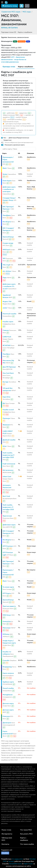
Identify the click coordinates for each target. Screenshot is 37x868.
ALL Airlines (7, 271)
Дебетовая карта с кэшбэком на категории (9, 189)
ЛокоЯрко (6, 354)
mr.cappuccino (17, 859)
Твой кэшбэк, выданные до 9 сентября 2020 (8, 455)
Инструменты (7, 834)
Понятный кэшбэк (10, 314)
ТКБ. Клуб (6, 265)
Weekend (6, 425)
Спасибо (6, 660)
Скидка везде (8, 243)
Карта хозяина (8, 673)
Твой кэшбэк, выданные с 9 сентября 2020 (8, 507)
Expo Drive (7, 397)
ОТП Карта (7, 593)
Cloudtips (5, 853)
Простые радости (9, 606)
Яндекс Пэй (7, 301)
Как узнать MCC (26, 834)
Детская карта (8, 703)
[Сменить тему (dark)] (27, 6)
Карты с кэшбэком (25, 32)
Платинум (6, 418)
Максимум (7, 628)
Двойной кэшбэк (9, 440)
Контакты (5, 844)
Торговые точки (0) (9, 32)
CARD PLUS (7, 337)
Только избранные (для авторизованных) (19, 142)
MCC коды (27, 12)
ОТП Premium (8, 546)
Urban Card (7, 476)
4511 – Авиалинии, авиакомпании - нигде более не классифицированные (14, 59)
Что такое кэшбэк (27, 844)
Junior (5, 308)
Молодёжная (8, 695)
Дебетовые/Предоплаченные (19, 138)
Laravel (11, 861)
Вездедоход (7, 667)
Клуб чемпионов (9, 464)
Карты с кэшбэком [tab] (25, 67)
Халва (5, 174)
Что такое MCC (26, 830)
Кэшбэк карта (8, 322)
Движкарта (7, 723)
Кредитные (7, 140)
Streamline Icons (16, 864)
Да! (4, 403)
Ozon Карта (7, 181)
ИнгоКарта (7, 222)
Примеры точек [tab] (9, 67)
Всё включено (8, 470)
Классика (6, 716)
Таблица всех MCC (7, 839)
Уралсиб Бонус (8, 237)
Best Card (6, 496)
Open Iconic (28, 864)
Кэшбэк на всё (8, 410)
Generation (7, 621)
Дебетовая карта (9, 525)
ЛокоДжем (7, 215)
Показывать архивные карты (15, 145)
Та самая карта (8, 587)
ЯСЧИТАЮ (7, 345)
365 (4, 258)
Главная (6, 330)
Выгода (5, 382)
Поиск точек (6, 830)
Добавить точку (10, 6)
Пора (5, 278)
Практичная (7, 516)
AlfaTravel (6, 250)
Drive (5, 446)
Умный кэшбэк (8, 688)
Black (5, 168)
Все (5, 138)
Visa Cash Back (8, 373)
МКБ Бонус (7, 615)
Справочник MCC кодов (11, 12)
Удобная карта (8, 682)
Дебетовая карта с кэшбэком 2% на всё (9, 286)
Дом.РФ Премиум (9, 367)
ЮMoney (6, 634)
